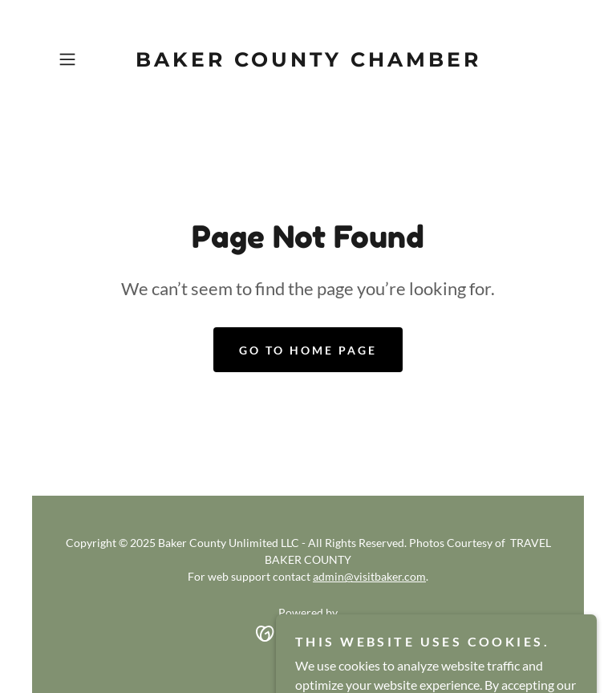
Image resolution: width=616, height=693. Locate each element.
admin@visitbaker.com (369, 576)
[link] (308, 61)
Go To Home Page (308, 350)
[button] (90, 59)
